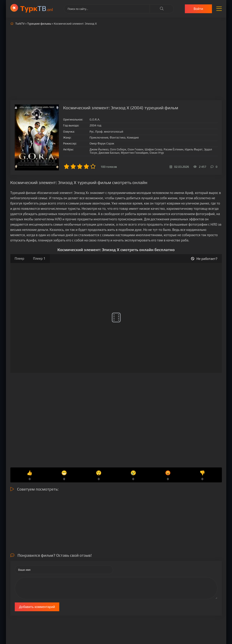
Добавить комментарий (37, 607)
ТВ (37, 8)
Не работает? (204, 259)
